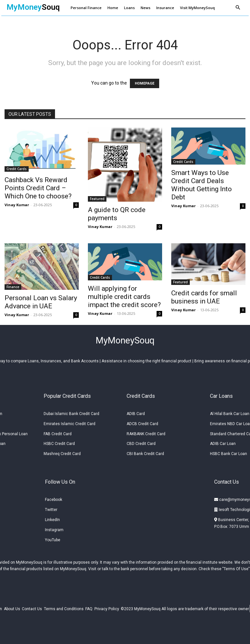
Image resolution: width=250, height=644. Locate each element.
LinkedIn (52, 518)
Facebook (54, 498)
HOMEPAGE (145, 83)
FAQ (89, 607)
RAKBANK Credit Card (146, 432)
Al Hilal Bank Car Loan (230, 412)
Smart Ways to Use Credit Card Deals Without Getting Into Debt (201, 185)
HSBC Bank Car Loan (229, 452)
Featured (97, 199)
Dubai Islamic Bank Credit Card (71, 412)
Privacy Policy (107, 607)
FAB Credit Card (58, 432)
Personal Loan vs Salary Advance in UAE (41, 302)
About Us (12, 607)
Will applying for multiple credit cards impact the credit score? (124, 297)
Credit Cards (17, 169)
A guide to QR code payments (117, 214)
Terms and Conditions (64, 607)
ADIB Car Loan (223, 442)
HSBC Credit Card (59, 442)
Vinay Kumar (17, 205)
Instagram (54, 528)
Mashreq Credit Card (62, 452)
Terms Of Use (236, 567)
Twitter (51, 508)
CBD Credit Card (141, 442)
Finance (13, 287)
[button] (238, 8)
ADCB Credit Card (142, 422)
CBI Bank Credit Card (145, 452)
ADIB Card (136, 412)
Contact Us (32, 607)
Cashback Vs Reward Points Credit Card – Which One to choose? (38, 188)
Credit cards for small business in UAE (204, 297)
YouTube (53, 538)
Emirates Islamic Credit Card (69, 422)
